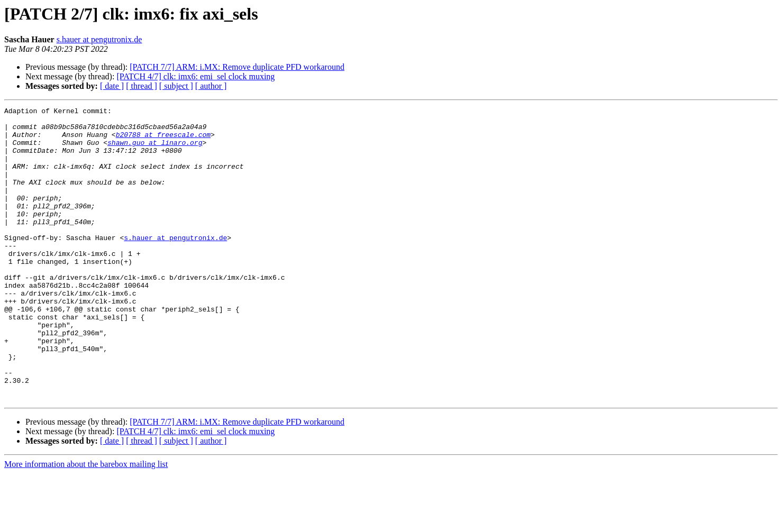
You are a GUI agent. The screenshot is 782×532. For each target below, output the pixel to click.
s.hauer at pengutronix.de (99, 39)
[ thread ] (142, 86)
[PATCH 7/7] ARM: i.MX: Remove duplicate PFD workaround (237, 67)
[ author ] (211, 86)
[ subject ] (176, 86)
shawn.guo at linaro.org (155, 150)
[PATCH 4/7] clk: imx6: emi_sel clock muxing (195, 76)
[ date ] (112, 86)
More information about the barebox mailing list (86, 523)
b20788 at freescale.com (163, 141)
